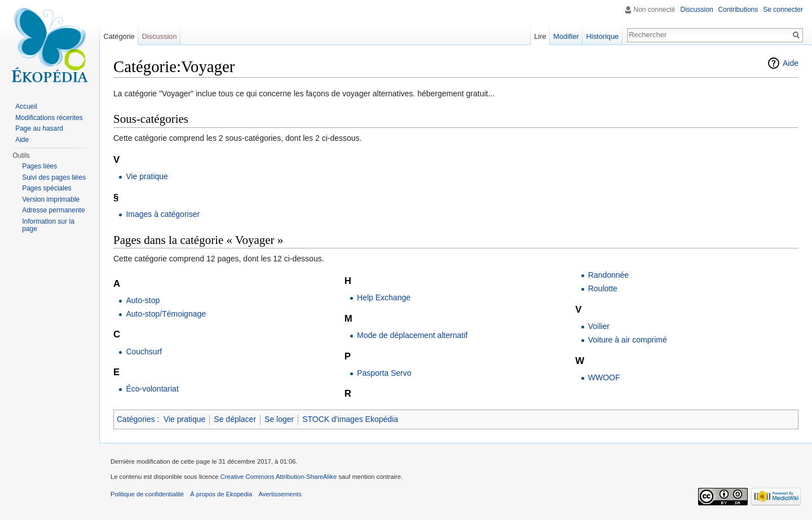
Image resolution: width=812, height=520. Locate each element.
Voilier (599, 326)
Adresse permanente (53, 210)
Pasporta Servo (384, 373)
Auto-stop (143, 300)
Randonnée (608, 275)
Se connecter (783, 10)
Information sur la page (48, 225)
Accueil (26, 106)
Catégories (136, 419)
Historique (603, 36)
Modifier (566, 36)
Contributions (738, 10)
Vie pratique (147, 176)
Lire (540, 36)
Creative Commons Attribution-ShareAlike (279, 477)
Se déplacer (235, 419)
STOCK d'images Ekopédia (350, 419)
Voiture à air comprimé (628, 340)
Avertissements (280, 494)
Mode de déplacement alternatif (412, 335)
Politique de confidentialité (147, 494)
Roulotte (603, 288)
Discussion (697, 10)
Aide (791, 63)
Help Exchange (384, 297)
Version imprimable (51, 199)
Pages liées (39, 166)
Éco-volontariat (152, 389)
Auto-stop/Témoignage (166, 314)
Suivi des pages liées (54, 177)
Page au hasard (39, 128)
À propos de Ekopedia (221, 494)
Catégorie (119, 36)
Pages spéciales (47, 188)
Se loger (279, 419)
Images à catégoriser (163, 214)
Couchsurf (144, 352)
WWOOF (604, 377)
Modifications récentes (49, 118)
